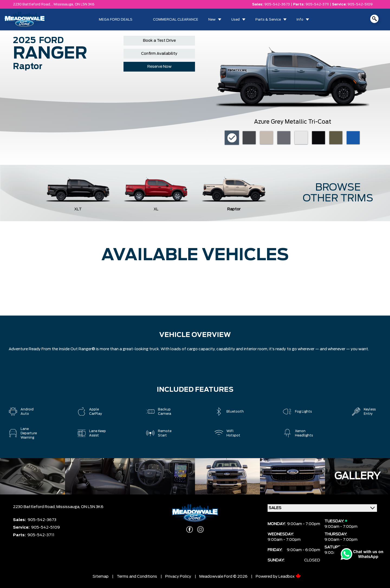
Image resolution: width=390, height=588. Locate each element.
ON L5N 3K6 (85, 4)
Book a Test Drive (159, 41)
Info (300, 20)
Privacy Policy (178, 577)
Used (235, 20)
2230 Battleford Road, (35, 507)
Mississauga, (64, 4)
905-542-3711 (317, 4)
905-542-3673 (277, 4)
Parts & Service (268, 20)
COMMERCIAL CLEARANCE (176, 20)
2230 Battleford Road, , (33, 4)
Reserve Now (159, 67)
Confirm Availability (159, 54)
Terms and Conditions (137, 577)
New (212, 20)
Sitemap (101, 577)
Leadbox (290, 577)
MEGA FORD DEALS (116, 20)
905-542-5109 (360, 4)
